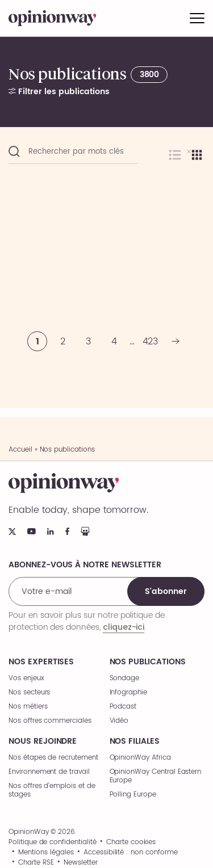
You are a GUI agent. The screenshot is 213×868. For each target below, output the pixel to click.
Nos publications (148, 662)
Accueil (20, 450)
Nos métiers (28, 707)
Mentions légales (46, 853)
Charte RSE (36, 863)
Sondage (125, 678)
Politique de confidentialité (53, 842)
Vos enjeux (26, 678)
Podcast (123, 707)
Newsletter (81, 863)
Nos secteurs (29, 692)
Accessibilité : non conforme (131, 853)
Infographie (128, 692)
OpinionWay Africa (140, 758)
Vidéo (119, 721)
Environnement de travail (49, 772)
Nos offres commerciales (50, 721)
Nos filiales (135, 741)
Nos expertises (41, 662)
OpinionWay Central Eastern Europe (156, 776)
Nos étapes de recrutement (53, 758)
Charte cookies (131, 842)
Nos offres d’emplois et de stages (52, 790)
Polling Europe (133, 795)
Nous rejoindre (43, 741)
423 (151, 342)
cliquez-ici (124, 627)
